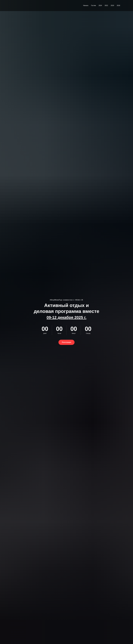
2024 (100, 5)
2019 (112, 5)
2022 (106, 5)
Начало (86, 5)
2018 (118, 5)
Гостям (93, 5)
